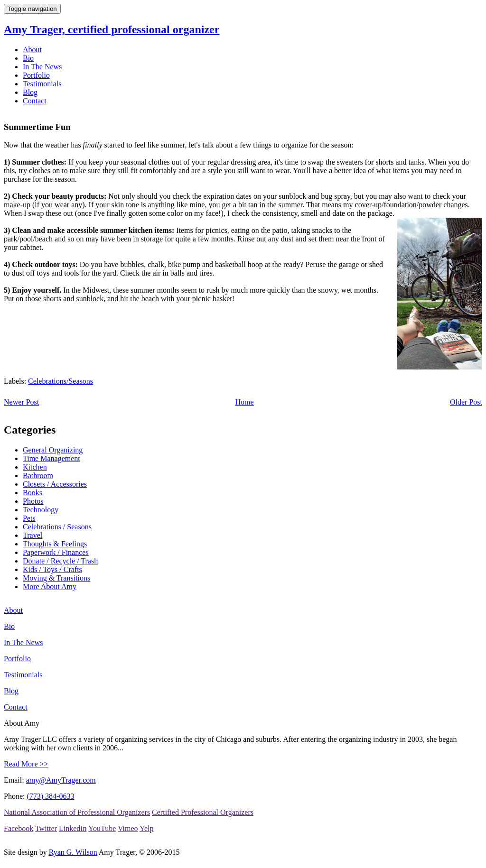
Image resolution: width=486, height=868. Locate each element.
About (32, 50)
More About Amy (50, 586)
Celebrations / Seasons (57, 527)
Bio (28, 58)
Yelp (147, 828)
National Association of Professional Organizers (77, 812)
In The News (42, 67)
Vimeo (128, 828)
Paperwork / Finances (56, 552)
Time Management (51, 458)
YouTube (102, 828)
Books (33, 493)
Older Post (466, 402)
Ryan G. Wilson (73, 852)
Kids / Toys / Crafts (52, 569)
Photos (33, 501)
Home (245, 402)
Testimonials (42, 84)
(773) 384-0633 (50, 796)
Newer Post (21, 402)
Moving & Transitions (56, 578)
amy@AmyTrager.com (61, 780)
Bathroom (38, 476)
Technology (41, 510)
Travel (33, 535)
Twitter (46, 828)
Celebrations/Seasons (61, 381)
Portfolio (36, 75)
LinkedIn (73, 828)
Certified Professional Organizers (203, 812)
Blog (30, 92)
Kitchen (35, 467)
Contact (35, 101)
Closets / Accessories (55, 484)
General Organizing (53, 450)
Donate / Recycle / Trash (60, 561)
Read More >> (26, 764)
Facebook (19, 828)
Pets (29, 518)
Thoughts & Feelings (55, 544)
